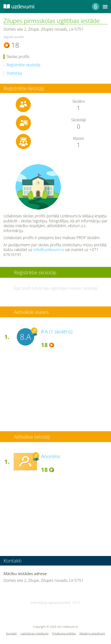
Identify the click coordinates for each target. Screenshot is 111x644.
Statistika (14, 73)
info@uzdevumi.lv (49, 250)
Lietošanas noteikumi (34, 633)
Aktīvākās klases (31, 312)
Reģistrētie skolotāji (24, 65)
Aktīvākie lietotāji (32, 437)
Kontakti (11, 633)
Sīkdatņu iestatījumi (92, 633)
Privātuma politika (64, 633)
